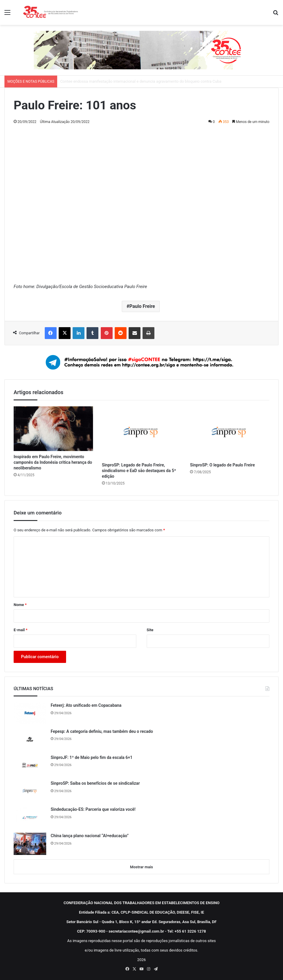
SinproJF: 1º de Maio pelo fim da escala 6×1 (92, 757)
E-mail (21, 630)
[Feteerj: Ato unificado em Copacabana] (30, 713)
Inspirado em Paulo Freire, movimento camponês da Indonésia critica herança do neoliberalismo (53, 462)
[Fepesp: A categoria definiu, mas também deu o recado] (30, 739)
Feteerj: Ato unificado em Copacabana (86, 705)
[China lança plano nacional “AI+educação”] (30, 844)
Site (150, 630)
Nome (20, 605)
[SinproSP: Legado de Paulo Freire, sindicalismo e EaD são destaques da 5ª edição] (142, 433)
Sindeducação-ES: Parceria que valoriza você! (93, 809)
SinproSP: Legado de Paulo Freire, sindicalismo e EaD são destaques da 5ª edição (139, 471)
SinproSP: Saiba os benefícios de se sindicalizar (95, 783)
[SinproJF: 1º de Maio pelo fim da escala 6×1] (30, 765)
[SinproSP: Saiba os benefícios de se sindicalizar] (30, 791)
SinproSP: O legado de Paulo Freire (222, 465)
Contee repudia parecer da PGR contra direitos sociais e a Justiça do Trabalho (127, 81)
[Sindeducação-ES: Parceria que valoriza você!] (30, 817)
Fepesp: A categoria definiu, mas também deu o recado (102, 731)
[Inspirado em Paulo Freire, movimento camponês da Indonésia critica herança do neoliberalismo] (53, 429)
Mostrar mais (141, 867)
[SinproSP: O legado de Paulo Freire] (230, 433)
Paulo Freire (142, 306)
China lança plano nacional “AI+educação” (90, 836)
